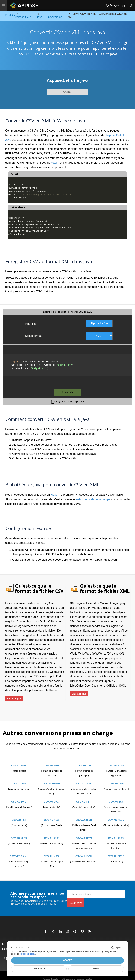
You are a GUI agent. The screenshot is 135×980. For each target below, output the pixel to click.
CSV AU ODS (84, 779)
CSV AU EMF (51, 761)
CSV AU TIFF (84, 798)
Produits (44, 940)
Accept (67, 960)
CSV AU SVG (51, 798)
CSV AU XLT (51, 834)
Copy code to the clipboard (69, 401)
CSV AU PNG (19, 798)
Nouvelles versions (87, 940)
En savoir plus (14, 697)
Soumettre (76, 899)
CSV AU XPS (51, 852)
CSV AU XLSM (116, 816)
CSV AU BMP (19, 761)
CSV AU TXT (19, 816)
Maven (55, 163)
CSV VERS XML (19, 852)
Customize (39, 969)
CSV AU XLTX (116, 834)
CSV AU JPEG (116, 852)
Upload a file (99, 323)
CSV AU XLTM (84, 834)
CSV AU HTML (116, 761)
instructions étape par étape (93, 499)
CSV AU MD (19, 779)
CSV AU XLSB (84, 816)
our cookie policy (27, 954)
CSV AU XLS (51, 816)
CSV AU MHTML (51, 779)
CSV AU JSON (84, 852)
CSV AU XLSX (19, 834)
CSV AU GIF (84, 761)
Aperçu (67, 92)
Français (112, 5)
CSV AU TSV (116, 798)
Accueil (6, 940)
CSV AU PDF (116, 779)
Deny (96, 969)
